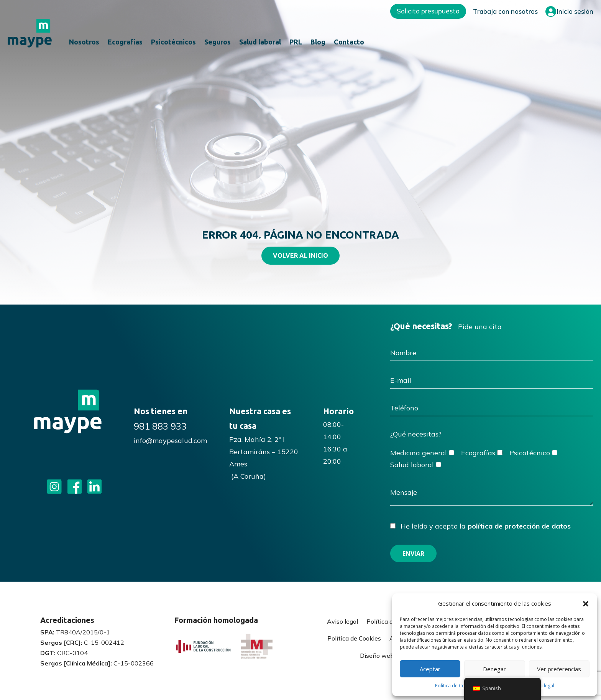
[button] (586, 604)
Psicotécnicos (173, 42)
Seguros (218, 42)
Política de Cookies (456, 686)
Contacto (349, 42)
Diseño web (377, 656)
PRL (296, 42)
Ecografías (125, 42)
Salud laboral (260, 42)
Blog (318, 42)
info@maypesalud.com (170, 441)
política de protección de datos (519, 526)
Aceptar (430, 669)
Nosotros (84, 42)
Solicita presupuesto (428, 11)
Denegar (494, 669)
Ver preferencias (559, 669)
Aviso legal (543, 686)
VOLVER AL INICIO (300, 255)
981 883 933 (160, 426)
